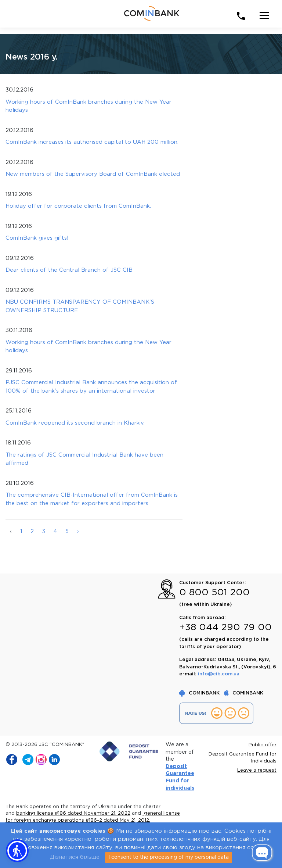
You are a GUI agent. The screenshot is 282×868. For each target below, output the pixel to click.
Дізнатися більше (75, 857)
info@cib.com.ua (219, 674)
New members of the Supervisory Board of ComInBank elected (93, 174)
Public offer (263, 745)
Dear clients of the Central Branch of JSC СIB (69, 270)
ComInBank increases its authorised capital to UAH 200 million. (92, 142)
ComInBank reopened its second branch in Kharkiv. (75, 423)
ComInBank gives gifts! (37, 238)
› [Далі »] (78, 532)
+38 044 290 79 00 (225, 628)
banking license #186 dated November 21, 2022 (73, 813)
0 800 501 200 (214, 593)
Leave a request (257, 770)
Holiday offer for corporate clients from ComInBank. (78, 206)
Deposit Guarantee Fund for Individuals (243, 758)
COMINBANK (200, 693)
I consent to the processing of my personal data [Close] (169, 857)
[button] (17, 851)
